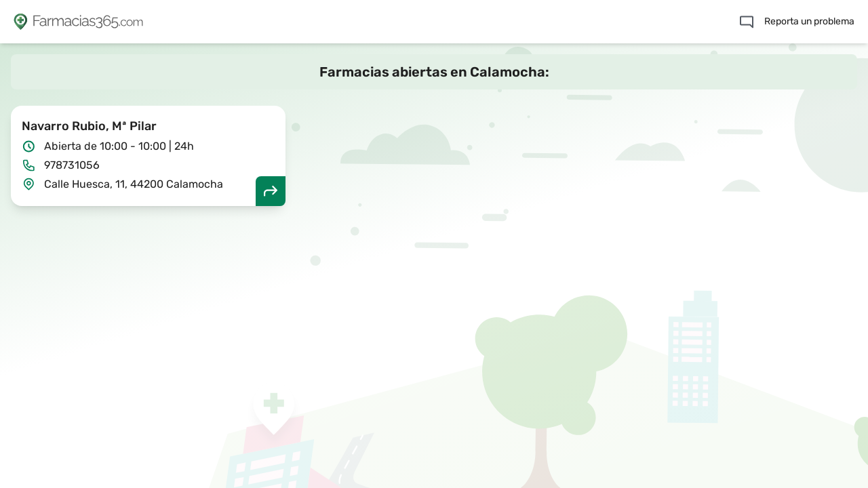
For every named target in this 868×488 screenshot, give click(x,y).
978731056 (72, 165)
